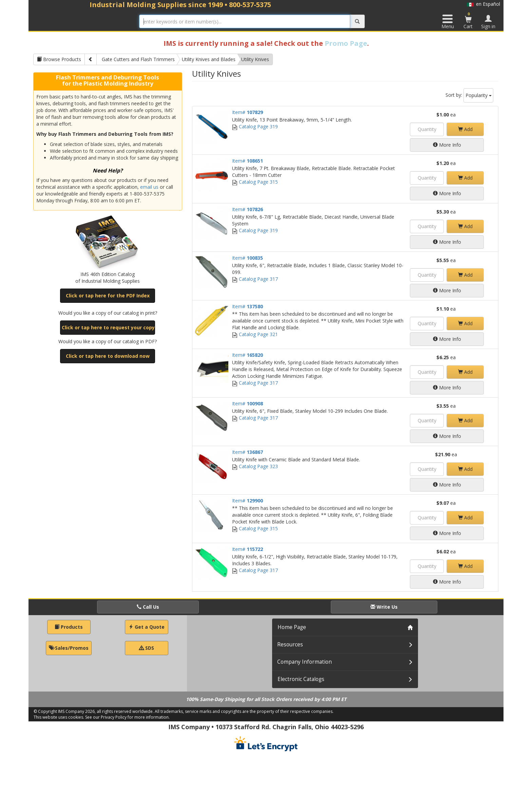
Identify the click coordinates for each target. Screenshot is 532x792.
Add (465, 129)
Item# (248, 112)
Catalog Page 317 (255, 279)
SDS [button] (147, 648)
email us (149, 187)
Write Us (384, 607)
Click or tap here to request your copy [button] (108, 327)
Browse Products (59, 59)
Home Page (292, 627)
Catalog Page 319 (255, 126)
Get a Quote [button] (147, 627)
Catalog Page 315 (255, 182)
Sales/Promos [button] (69, 648)
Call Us (148, 607)
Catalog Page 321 (255, 334)
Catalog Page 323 (255, 466)
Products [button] (69, 627)
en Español (483, 4)
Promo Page (346, 43)
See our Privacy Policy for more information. (127, 717)
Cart (468, 20)
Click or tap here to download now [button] (108, 356)
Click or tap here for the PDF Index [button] (108, 296)
